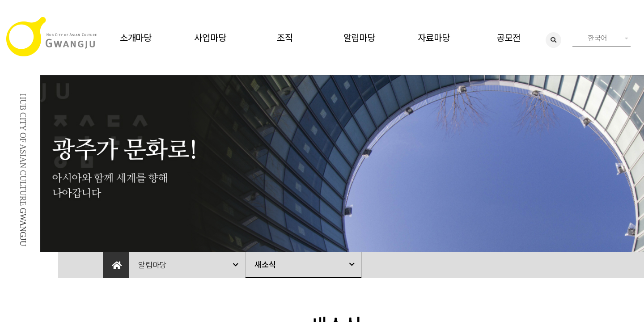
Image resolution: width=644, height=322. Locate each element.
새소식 (265, 264)
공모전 (508, 37)
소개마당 (136, 37)
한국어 (608, 38)
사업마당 (210, 37)
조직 (285, 37)
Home (116, 265)
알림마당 (359, 37)
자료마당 (434, 37)
